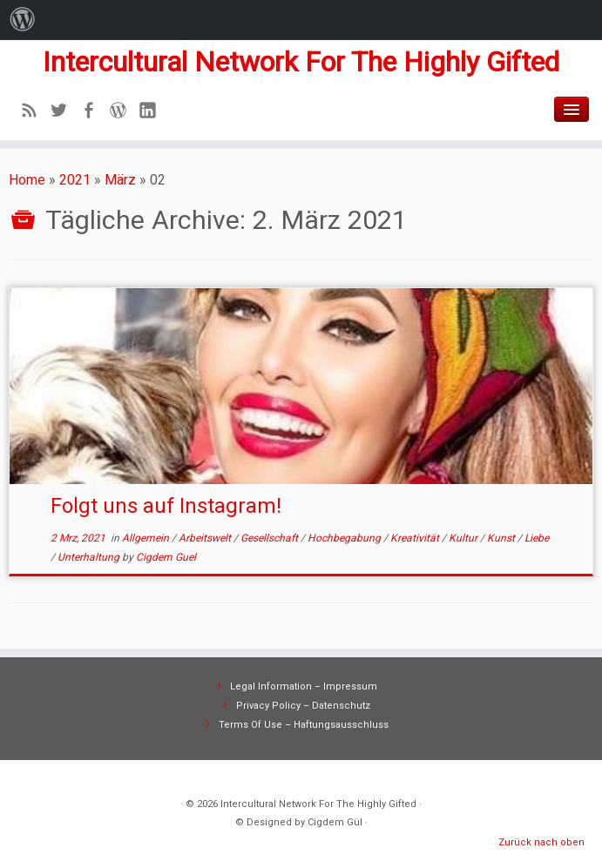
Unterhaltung (90, 557)
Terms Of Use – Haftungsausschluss (304, 725)
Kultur (464, 538)
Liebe (537, 538)
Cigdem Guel (166, 557)
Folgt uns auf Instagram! (166, 506)
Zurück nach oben (541, 842)
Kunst (502, 538)
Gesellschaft (271, 538)
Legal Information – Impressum (304, 686)
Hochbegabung (345, 538)
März (120, 180)
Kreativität (416, 538)
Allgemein (147, 538)
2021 (75, 180)
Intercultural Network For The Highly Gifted (301, 62)
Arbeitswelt (206, 538)
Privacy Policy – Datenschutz (303, 706)
